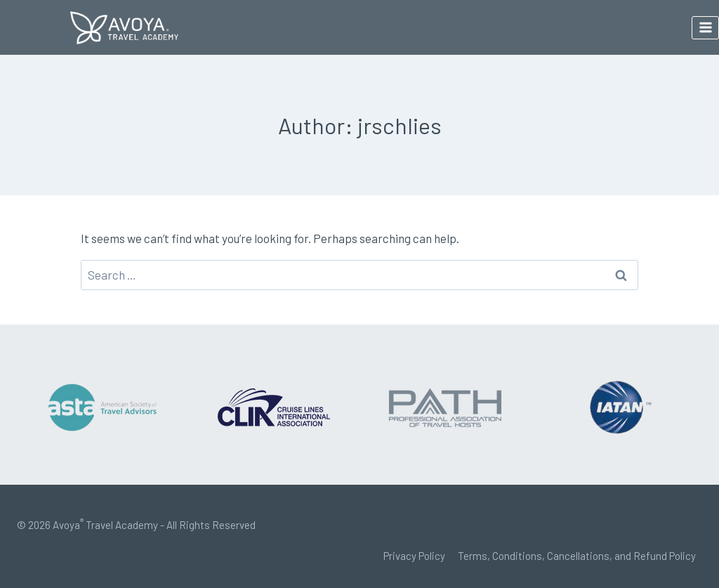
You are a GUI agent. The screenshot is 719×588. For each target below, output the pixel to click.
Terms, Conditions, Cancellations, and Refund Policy (577, 556)
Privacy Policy (414, 556)
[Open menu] (705, 28)
